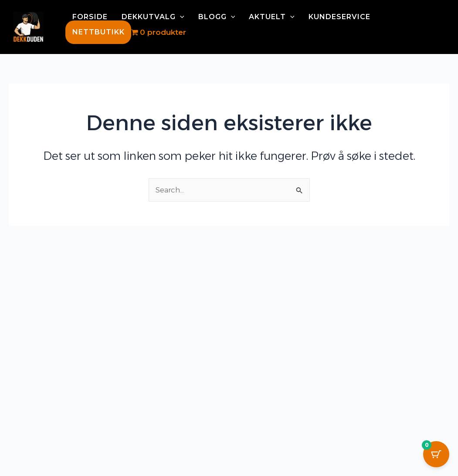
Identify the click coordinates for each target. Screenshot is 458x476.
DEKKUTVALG (153, 17)
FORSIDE (90, 17)
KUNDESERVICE (339, 17)
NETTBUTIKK (98, 32)
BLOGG (217, 17)
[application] (180, 17)
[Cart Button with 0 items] (436, 454)
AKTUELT (272, 17)
